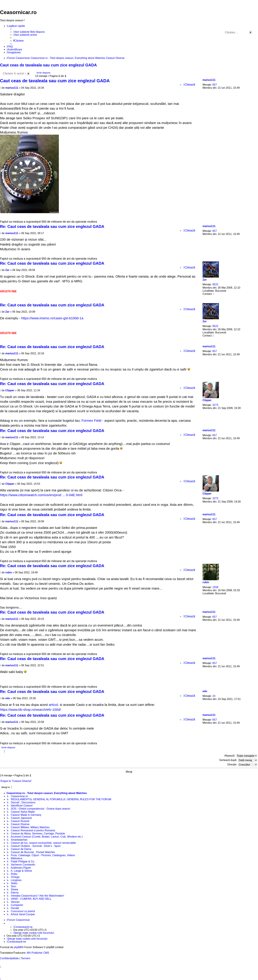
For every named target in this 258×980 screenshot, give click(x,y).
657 (215, 85)
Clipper (207, 400)
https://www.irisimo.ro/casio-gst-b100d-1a (52, 318)
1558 (215, 587)
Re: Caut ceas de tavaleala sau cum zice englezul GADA (52, 226)
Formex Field (91, 420)
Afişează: (241, 756)
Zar (205, 280)
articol (53, 705)
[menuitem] (29, 32)
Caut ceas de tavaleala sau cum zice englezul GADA (48, 65)
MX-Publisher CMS (38, 952)
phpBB (18, 946)
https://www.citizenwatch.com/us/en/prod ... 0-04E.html (41, 495)
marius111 (209, 80)
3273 (215, 405)
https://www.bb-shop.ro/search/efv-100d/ (30, 710)
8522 (215, 284)
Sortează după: (238, 760)
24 (214, 696)
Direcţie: (242, 765)
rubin (206, 582)
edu (205, 691)
